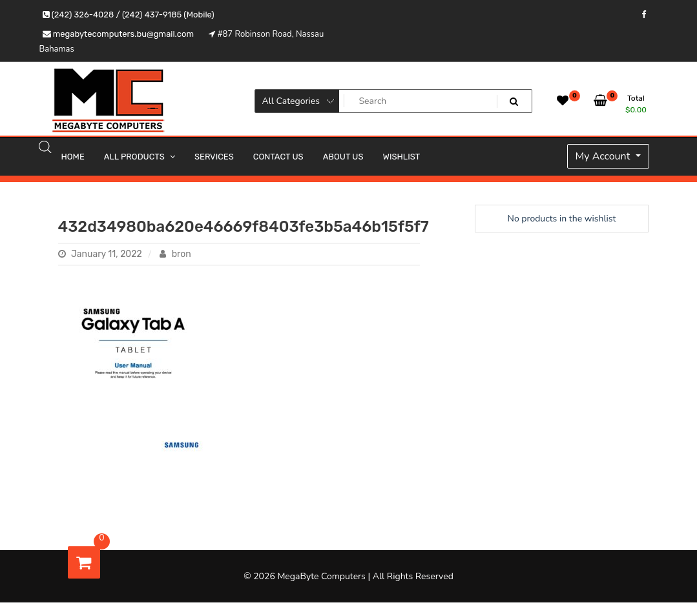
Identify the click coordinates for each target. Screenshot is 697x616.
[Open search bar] (45, 146)
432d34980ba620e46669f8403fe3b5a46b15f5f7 (244, 227)
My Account (604, 156)
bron (175, 254)
